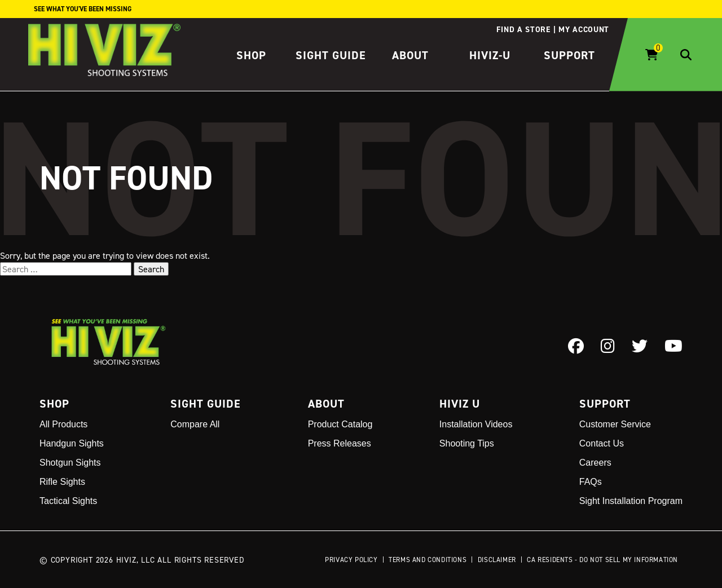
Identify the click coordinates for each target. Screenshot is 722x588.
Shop (251, 55)
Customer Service (615, 424)
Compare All (195, 424)
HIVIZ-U (490, 55)
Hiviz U (460, 404)
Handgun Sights (72, 443)
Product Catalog (340, 424)
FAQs (591, 482)
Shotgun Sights (70, 463)
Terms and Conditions (428, 560)
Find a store (523, 29)
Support (569, 55)
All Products (63, 424)
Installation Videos (476, 424)
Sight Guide (331, 55)
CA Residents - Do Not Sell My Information (602, 560)
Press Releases (340, 443)
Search (151, 269)
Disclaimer (497, 560)
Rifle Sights (62, 482)
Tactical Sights (68, 501)
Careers (595, 463)
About (410, 55)
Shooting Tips (467, 443)
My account (584, 29)
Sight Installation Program (631, 501)
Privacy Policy (351, 560)
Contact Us (602, 443)
